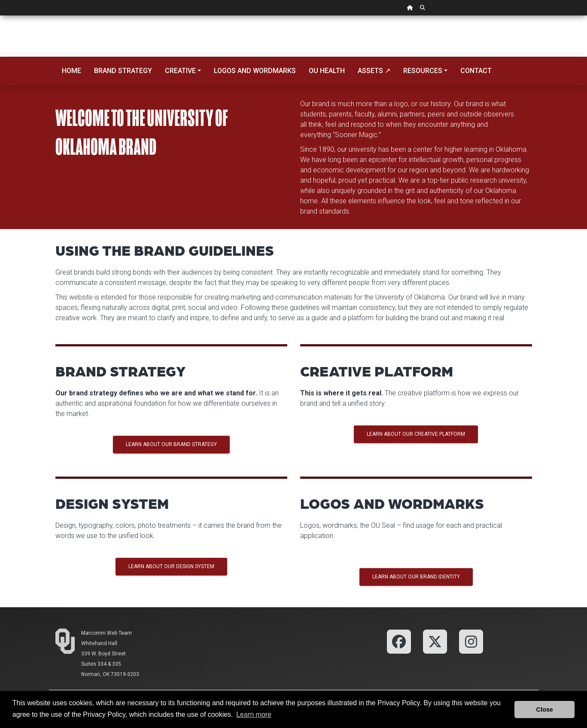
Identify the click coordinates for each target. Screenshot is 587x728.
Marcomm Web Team (106, 633)
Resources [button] (423, 71)
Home (71, 71)
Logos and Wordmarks (255, 71)
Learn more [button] (254, 714)
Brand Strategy (123, 71)
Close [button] (545, 710)
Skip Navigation (0, 16)
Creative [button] (180, 71)
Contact (476, 71)
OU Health (327, 71)
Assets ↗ (374, 71)
